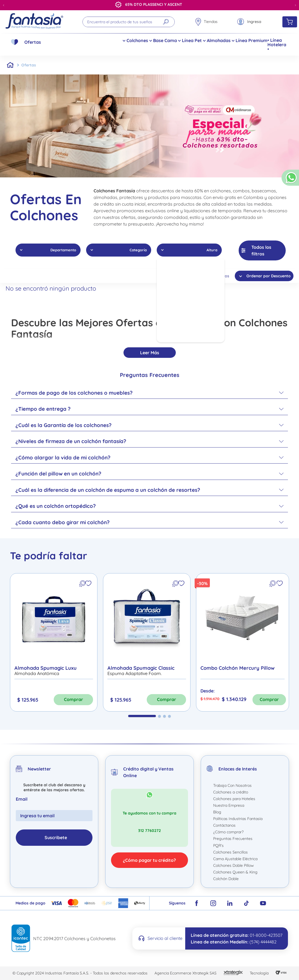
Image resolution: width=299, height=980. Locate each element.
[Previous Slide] (4, 5)
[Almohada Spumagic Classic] (147, 642)
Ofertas (33, 42)
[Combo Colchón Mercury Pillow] (243, 642)
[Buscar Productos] (166, 22)
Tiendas (211, 22)
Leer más (150, 353)
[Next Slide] (295, 5)
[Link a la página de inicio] (10, 65)
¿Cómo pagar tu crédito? (149, 860)
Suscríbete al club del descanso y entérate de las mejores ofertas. (54, 787)
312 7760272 (149, 831)
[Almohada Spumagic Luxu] (54, 642)
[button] (290, 180)
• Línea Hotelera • (277, 45)
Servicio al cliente (165, 938)
